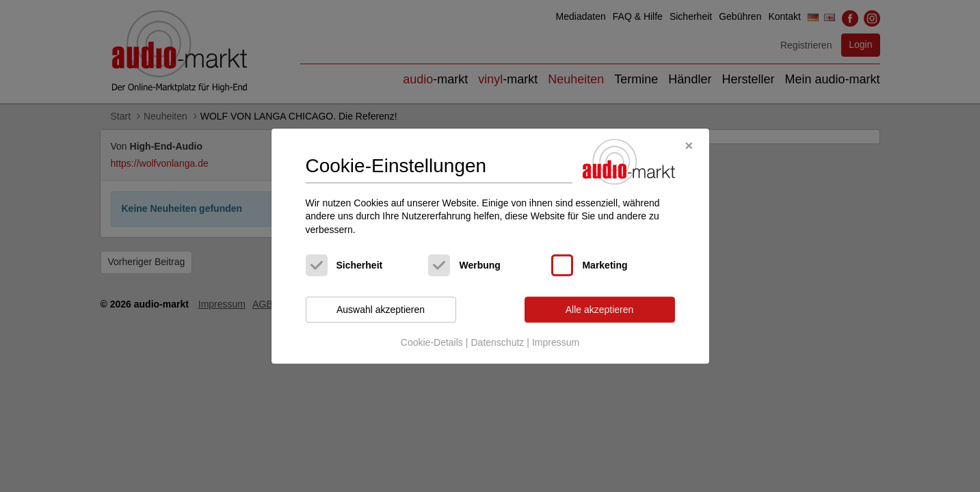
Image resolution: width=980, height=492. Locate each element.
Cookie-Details (432, 342)
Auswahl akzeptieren (381, 310)
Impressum (556, 342)
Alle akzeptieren (600, 310)
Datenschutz (497, 342)
